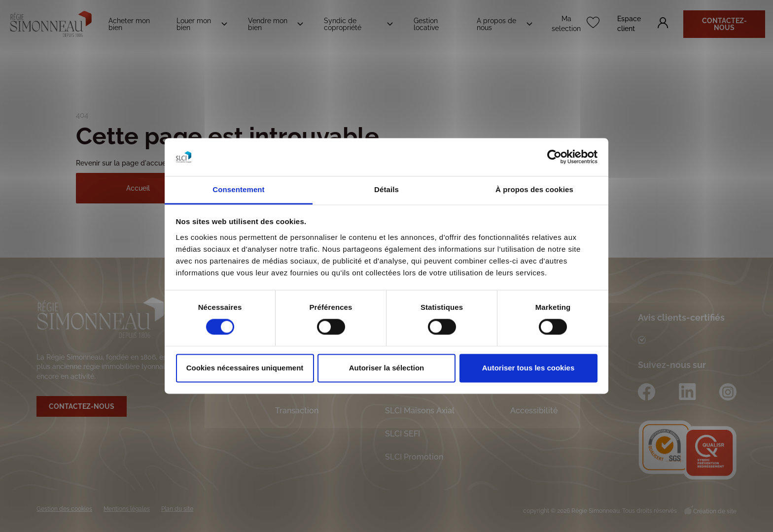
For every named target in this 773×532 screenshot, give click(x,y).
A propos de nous (496, 24)
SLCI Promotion (414, 457)
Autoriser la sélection (387, 368)
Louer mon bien (194, 24)
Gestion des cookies (64, 509)
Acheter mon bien (129, 24)
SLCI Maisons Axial (420, 411)
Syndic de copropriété (343, 24)
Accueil (138, 188)
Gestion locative (426, 24)
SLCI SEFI (403, 434)
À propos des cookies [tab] (534, 189)
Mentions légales (127, 509)
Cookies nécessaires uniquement (245, 368)
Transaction (297, 411)
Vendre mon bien (268, 24)
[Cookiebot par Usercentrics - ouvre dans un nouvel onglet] (554, 157)
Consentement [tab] (238, 189)
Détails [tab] (386, 189)
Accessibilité (534, 411)
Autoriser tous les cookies (528, 368)
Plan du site (177, 509)
